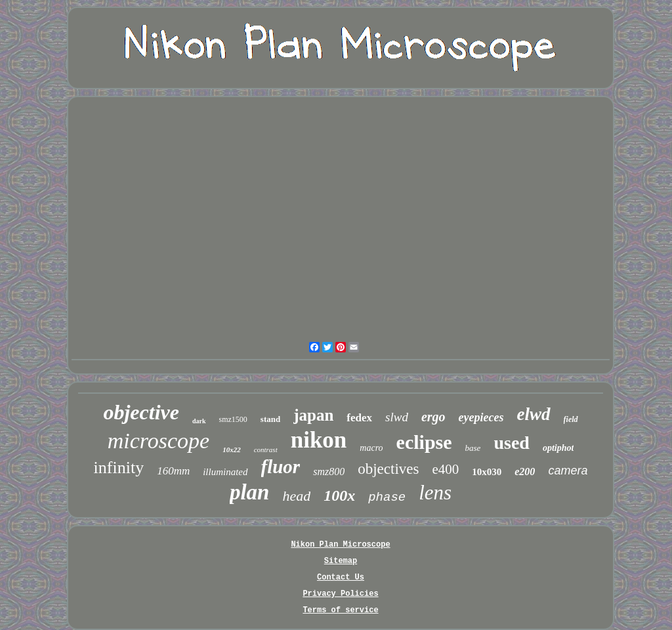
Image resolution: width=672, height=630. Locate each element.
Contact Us (341, 577)
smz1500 (233, 419)
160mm (173, 471)
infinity (119, 468)
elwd (534, 414)
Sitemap (341, 561)
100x (339, 495)
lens (435, 493)
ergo (433, 417)
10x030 (487, 472)
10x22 (232, 450)
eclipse (424, 442)
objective (141, 412)
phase (387, 497)
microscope (158, 441)
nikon (319, 440)
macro (371, 448)
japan (313, 415)
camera (568, 471)
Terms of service (340, 610)
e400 (445, 469)
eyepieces (481, 417)
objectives (388, 469)
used (511, 443)
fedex (359, 418)
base (473, 448)
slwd (397, 417)
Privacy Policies (340, 594)
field (571, 419)
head (296, 496)
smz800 (329, 472)
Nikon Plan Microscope (340, 545)
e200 (525, 472)
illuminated (225, 472)
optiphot (558, 448)
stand (270, 419)
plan (250, 492)
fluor (281, 467)
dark (199, 421)
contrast (266, 450)
